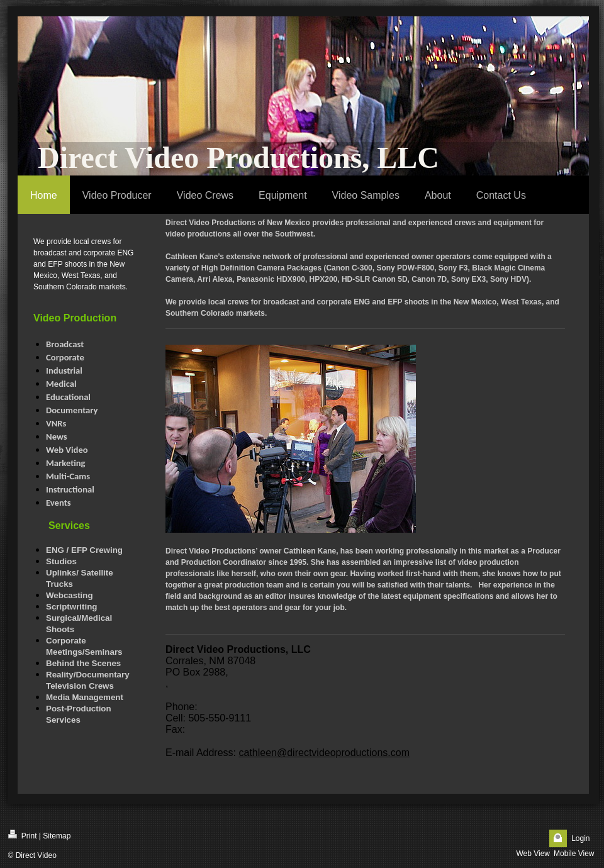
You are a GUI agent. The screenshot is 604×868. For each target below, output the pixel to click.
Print (23, 835)
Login (580, 838)
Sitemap (57, 836)
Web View (533, 854)
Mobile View (574, 854)
